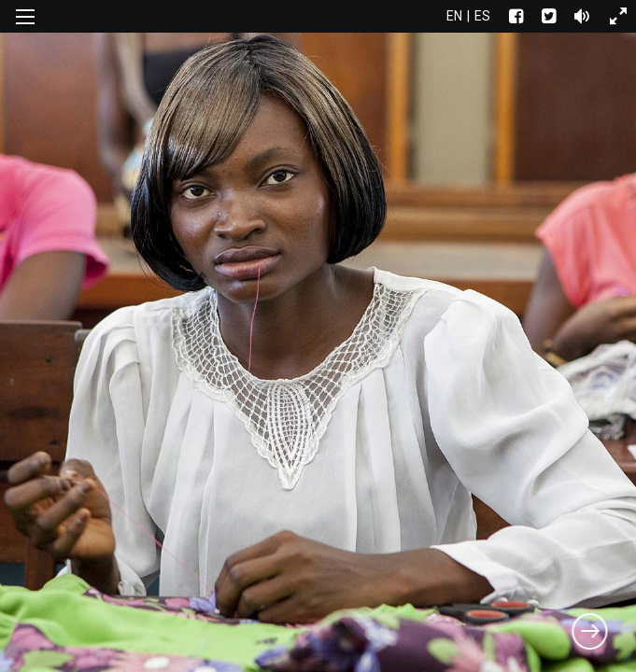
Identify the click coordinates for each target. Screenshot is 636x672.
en (454, 16)
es (482, 16)
